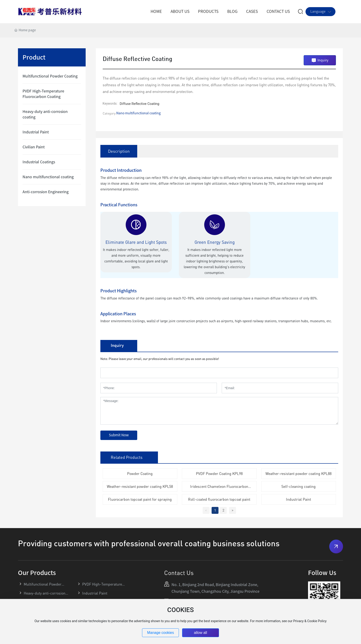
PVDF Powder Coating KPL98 (219, 474)
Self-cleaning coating (298, 486)
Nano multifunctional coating (138, 113)
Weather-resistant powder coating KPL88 (298, 474)
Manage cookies (161, 633)
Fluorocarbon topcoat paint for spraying (140, 499)
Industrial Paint (298, 499)
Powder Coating (140, 474)
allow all (200, 633)
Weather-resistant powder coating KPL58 (140, 486)
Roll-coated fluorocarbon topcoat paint (219, 499)
